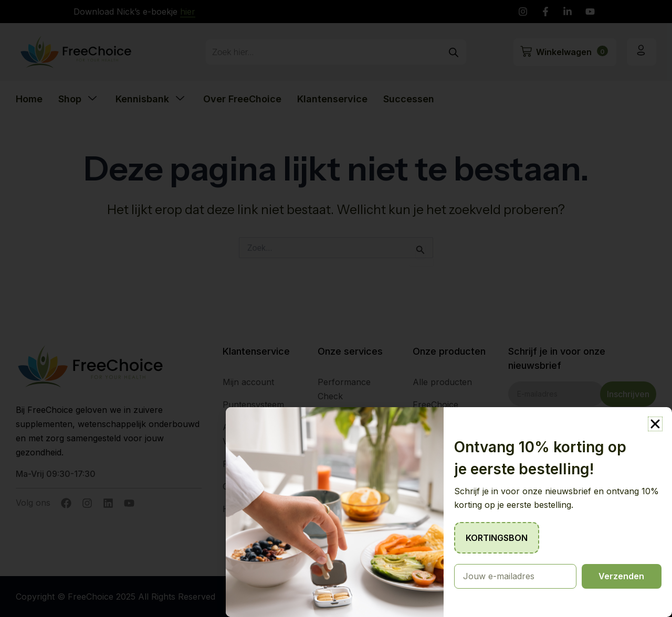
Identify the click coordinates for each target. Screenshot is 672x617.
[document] (336, 309)
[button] (655, 424)
